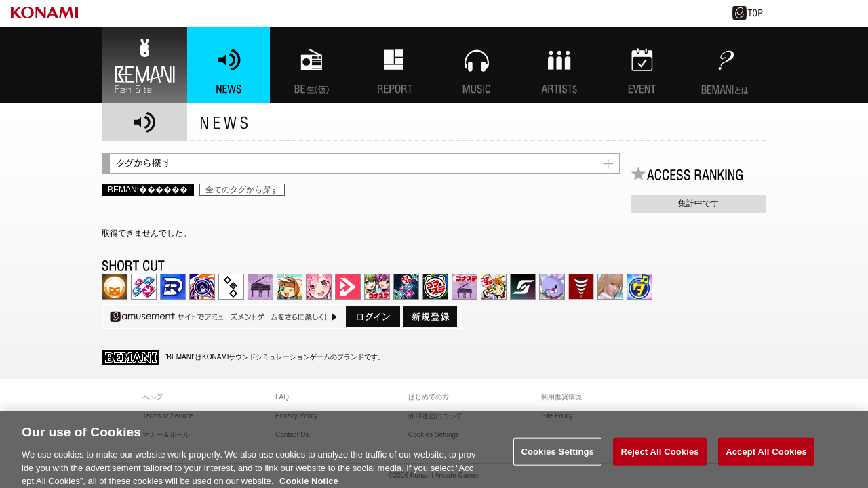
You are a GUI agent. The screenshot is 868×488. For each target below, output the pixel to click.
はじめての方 (429, 397)
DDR (144, 287)
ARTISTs (559, 65)
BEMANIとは (725, 65)
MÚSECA (581, 287)
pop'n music (290, 287)
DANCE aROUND (348, 287)
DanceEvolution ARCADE (610, 287)
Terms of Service (167, 416)
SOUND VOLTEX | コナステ (523, 287)
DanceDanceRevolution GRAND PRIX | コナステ (406, 287)
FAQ (282, 397)
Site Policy (557, 416)
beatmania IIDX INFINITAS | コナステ (377, 287)
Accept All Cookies (766, 457)
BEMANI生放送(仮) (311, 65)
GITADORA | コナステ (435, 287)
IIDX (115, 287)
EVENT (642, 65)
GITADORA (202, 287)
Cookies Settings (557, 457)
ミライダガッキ (639, 287)
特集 (394, 65)
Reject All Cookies (659, 457)
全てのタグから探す (242, 190)
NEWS (229, 65)
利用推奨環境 (561, 397)
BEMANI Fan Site (144, 65)
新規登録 (430, 317)
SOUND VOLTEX (319, 287)
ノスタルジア (260, 287)
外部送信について (435, 416)
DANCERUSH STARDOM (173, 287)
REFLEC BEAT (552, 287)
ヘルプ (153, 397)
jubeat (231, 287)
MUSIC (477, 65)
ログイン (373, 317)
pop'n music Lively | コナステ (494, 287)
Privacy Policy (296, 416)
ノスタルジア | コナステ (465, 287)
